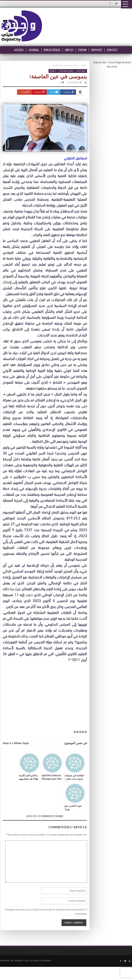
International (67, 71)
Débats (84, 65)
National (81, 71)
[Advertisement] (47, 694)
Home (76, 65)
